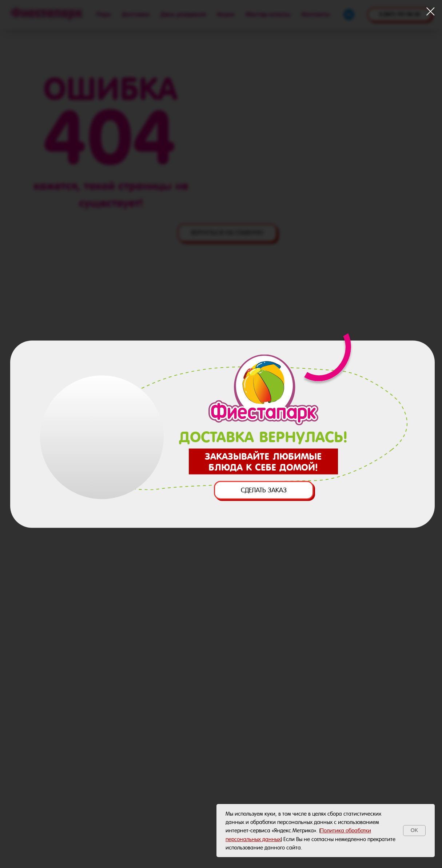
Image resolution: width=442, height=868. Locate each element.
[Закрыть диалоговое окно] (431, 11)
